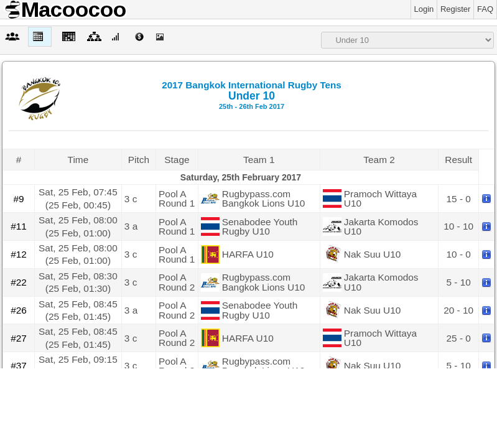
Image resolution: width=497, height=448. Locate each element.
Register (455, 9)
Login (424, 9)
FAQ (485, 9)
